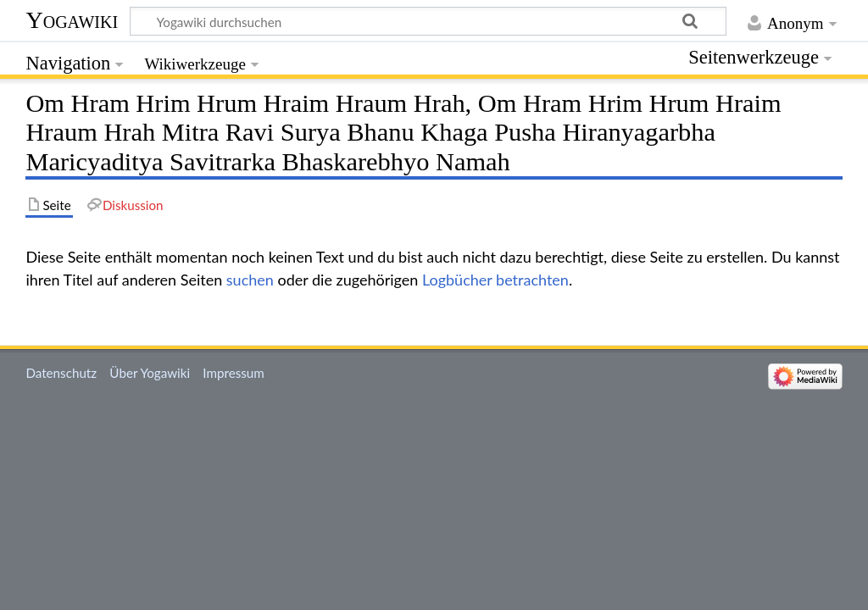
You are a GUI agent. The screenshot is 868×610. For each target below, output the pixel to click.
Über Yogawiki (150, 373)
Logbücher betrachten (495, 280)
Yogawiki (72, 20)
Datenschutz (61, 373)
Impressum (234, 373)
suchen (250, 280)
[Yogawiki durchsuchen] (428, 21)
